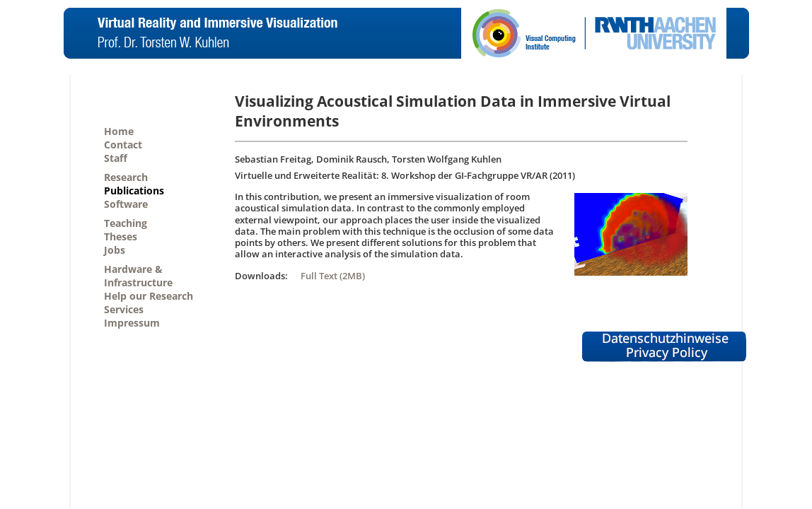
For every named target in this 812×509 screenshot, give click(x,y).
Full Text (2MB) (333, 276)
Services (124, 309)
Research (126, 177)
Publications (134, 191)
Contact (123, 145)
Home (119, 131)
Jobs (115, 250)
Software (126, 204)
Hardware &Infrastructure (138, 276)
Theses (121, 236)
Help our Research (149, 296)
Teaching (126, 223)
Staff (116, 158)
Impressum (132, 323)
